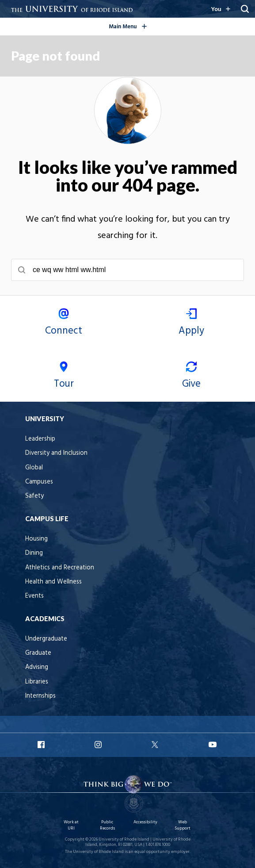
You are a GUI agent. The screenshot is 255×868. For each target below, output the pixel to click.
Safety (34, 496)
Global (34, 468)
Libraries (37, 682)
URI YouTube (213, 745)
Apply (192, 324)
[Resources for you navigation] (221, 9)
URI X (156, 745)
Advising (37, 667)
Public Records (107, 825)
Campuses (39, 482)
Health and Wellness (53, 582)
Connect (64, 324)
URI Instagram (99, 745)
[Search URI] (245, 9)
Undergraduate (46, 639)
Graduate (38, 653)
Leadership (40, 439)
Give (192, 377)
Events (34, 596)
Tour (64, 377)
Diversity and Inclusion (56, 453)
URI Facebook (42, 745)
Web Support (183, 825)
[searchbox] (127, 270)
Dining (34, 553)
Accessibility (145, 822)
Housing (36, 539)
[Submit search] (22, 270)
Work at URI (71, 825)
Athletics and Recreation (60, 568)
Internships (40, 696)
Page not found (55, 56)
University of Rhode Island (124, 839)
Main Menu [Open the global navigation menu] (142, 25)
